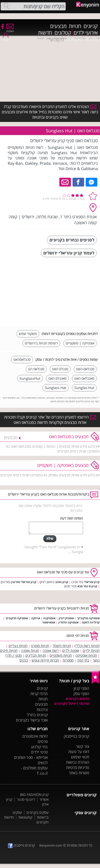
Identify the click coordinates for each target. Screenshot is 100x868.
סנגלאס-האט (85, 369)
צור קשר (83, 746)
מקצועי (56, 39)
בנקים (24, 660)
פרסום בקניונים (77, 699)
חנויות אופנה (30, 651)
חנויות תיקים (9, 651)
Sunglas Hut (84, 388)
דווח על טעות (79, 752)
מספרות (68, 660)
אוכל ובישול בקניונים (32, 720)
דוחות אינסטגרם (35, 736)
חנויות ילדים (91, 651)
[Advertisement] (65, 292)
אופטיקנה (49, 618)
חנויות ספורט (40, 646)
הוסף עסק (81, 694)
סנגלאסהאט (22, 359)
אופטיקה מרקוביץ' (88, 618)
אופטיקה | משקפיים (80, 343)
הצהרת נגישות (78, 762)
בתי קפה (83, 660)
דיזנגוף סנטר (26, 799)
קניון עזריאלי (92, 582)
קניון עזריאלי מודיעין (24, 582)
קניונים (91, 26)
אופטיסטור (49, 622)
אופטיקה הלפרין (68, 622)
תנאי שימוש (80, 757)
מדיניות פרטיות (78, 767)
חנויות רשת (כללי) (87, 646)
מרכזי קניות (39, 694)
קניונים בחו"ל (37, 715)
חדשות (45, 33)
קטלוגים (63, 33)
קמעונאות (25, 817)
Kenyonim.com (51, 845)
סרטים (43, 741)
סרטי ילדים (39, 752)
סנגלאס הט (36, 369)
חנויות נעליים (18, 646)
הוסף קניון (81, 688)
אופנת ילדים (71, 651)
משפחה (74, 39)
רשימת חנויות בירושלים (41, 343)
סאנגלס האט (57, 378)
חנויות (75, 26)
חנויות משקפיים (61, 655)
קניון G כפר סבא (87, 586)
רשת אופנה (51, 651)
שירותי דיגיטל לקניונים (72, 703)
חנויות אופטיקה (86, 655)
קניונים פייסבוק (21, 845)
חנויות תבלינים (36, 655)
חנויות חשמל (62, 646)
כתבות (91, 39)
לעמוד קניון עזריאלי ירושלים (69, 253)
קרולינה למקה (91, 622)
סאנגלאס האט (84, 378)
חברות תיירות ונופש (45, 660)
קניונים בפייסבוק (76, 736)
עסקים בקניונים (38, 812)
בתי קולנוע (39, 747)
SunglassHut (30, 378)
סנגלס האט (60, 369)
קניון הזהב (62, 582)
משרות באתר (79, 773)
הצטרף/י (10, 30)
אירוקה (36, 618)
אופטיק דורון (66, 618)
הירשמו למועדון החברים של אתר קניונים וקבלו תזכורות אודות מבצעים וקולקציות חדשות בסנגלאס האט (50, 420)
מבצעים (58, 26)
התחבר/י (5, 38)
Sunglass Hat (56, 388)
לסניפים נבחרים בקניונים (72, 240)
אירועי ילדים (86, 33)
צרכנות (42, 709)
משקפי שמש (28, 334)
